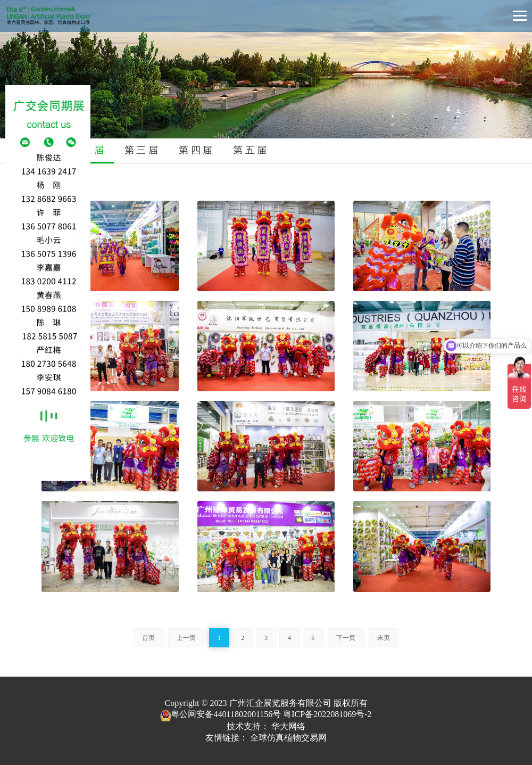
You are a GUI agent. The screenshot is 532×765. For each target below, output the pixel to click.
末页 (384, 638)
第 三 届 (141, 150)
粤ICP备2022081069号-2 (327, 714)
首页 (148, 638)
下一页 (346, 638)
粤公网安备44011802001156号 (221, 714)
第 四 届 (196, 150)
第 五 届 (250, 150)
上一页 (186, 638)
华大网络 (288, 726)
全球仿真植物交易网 (288, 738)
